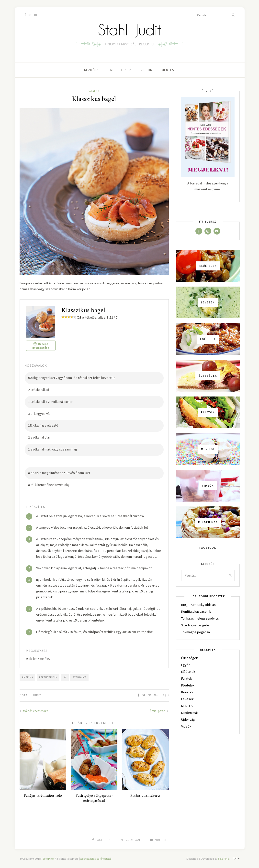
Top (236, 859)
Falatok (93, 91)
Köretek (187, 692)
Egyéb (186, 665)
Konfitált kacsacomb (196, 611)
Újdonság (188, 719)
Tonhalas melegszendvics (200, 618)
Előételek (188, 672)
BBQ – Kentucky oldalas (198, 605)
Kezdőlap (92, 70)
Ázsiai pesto (159, 711)
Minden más (190, 713)
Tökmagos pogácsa (196, 632)
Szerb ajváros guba (195, 625)
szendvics (79, 677)
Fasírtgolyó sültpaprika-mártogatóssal (94, 798)
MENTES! (168, 70)
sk (65, 677)
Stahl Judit (32, 695)
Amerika (28, 677)
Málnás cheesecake (34, 711)
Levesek (187, 699)
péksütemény (48, 677)
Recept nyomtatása (41, 346)
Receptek (118, 70)
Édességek (190, 658)
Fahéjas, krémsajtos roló (43, 796)
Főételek (188, 685)
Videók (146, 70)
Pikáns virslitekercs (145, 796)
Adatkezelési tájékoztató (96, 859)
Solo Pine (48, 859)
